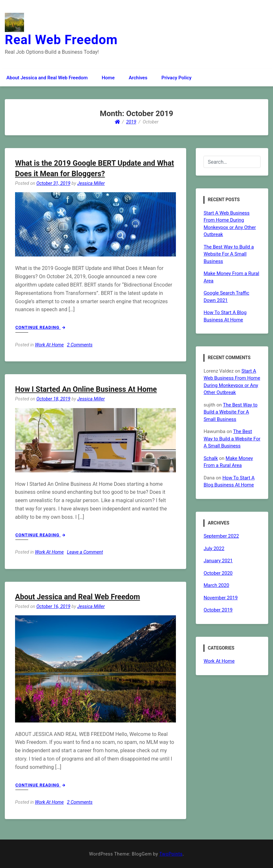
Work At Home (49, 345)
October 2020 (218, 573)
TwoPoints (171, 854)
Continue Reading (40, 327)
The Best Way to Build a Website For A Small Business (229, 254)
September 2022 (221, 536)
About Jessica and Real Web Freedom (47, 78)
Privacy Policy (177, 78)
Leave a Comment (85, 552)
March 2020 (216, 585)
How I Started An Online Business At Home (86, 389)
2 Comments (80, 345)
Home (108, 78)
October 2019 (218, 610)
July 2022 (214, 548)
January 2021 (218, 561)
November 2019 (220, 598)
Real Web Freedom (61, 40)
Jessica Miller (91, 183)
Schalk (211, 458)
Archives (138, 78)
